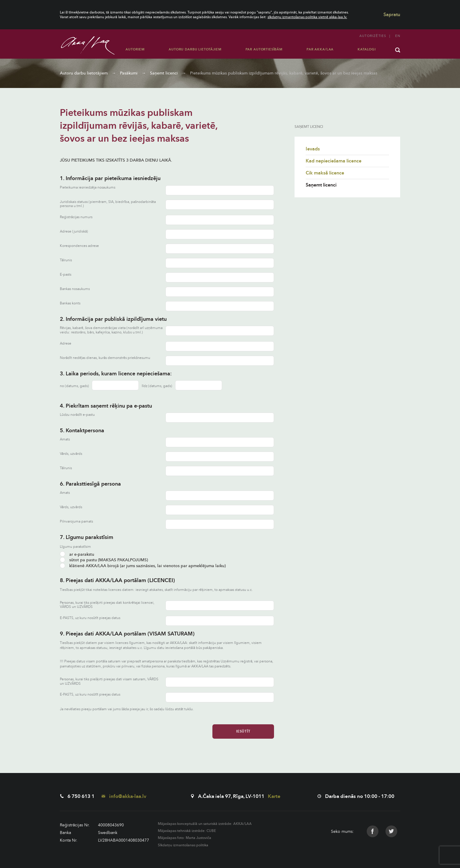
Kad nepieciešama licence (334, 161)
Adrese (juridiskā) (74, 232)
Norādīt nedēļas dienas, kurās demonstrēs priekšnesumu (105, 358)
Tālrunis (66, 260)
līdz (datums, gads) (157, 386)
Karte (274, 796)
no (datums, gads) (74, 386)
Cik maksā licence (325, 173)
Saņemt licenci (164, 73)
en (398, 36)
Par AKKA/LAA (320, 49)
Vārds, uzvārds (71, 454)
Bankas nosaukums (75, 289)
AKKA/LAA (242, 824)
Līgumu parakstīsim (75, 547)
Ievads (313, 149)
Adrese (66, 344)
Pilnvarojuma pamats (76, 522)
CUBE (211, 831)
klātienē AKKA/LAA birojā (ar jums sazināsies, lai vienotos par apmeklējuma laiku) (143, 566)
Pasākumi (129, 73)
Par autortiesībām (264, 49)
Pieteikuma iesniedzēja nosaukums (88, 188)
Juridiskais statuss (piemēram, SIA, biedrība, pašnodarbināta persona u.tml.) (108, 204)
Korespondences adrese (79, 246)
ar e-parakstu (77, 554)
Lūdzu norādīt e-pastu (77, 415)
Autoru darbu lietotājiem (195, 49)
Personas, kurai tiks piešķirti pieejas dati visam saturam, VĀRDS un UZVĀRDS (109, 681)
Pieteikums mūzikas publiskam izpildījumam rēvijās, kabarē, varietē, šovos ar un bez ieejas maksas (284, 73)
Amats (65, 439)
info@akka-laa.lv (124, 796)
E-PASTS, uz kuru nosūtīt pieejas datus (90, 618)
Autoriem (135, 49)
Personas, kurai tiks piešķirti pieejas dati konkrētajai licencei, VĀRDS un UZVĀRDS (107, 605)
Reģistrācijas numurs (76, 217)
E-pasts (66, 275)
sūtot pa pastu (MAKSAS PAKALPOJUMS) (104, 560)
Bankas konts (70, 303)
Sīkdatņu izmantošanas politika (183, 845)
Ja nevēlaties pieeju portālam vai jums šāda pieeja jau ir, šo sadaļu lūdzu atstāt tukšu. (127, 709)
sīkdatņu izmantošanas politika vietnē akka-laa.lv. (307, 17)
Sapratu (392, 15)
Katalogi (367, 49)
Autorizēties (373, 36)
